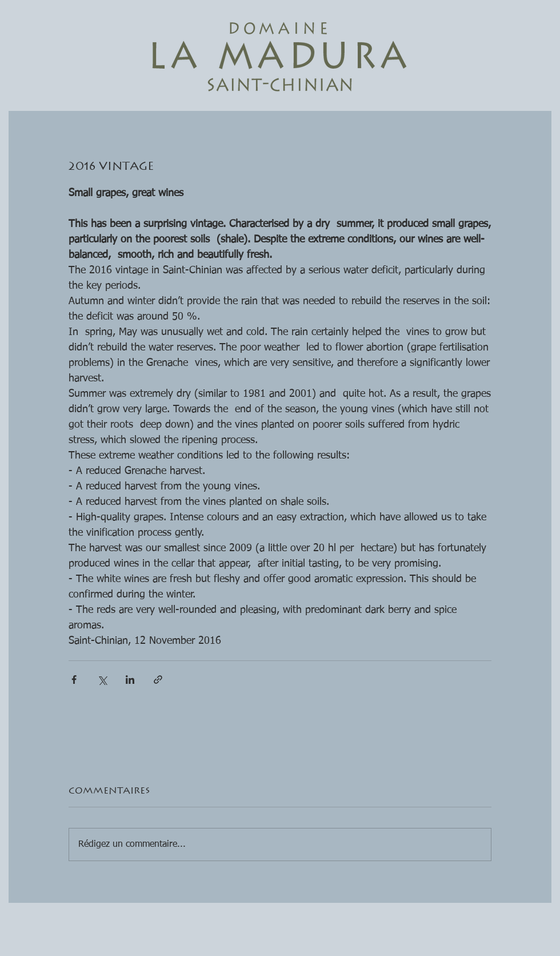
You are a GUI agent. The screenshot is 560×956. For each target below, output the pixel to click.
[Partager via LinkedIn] (130, 680)
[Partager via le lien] (158, 680)
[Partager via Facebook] (74, 680)
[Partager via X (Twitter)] (102, 680)
